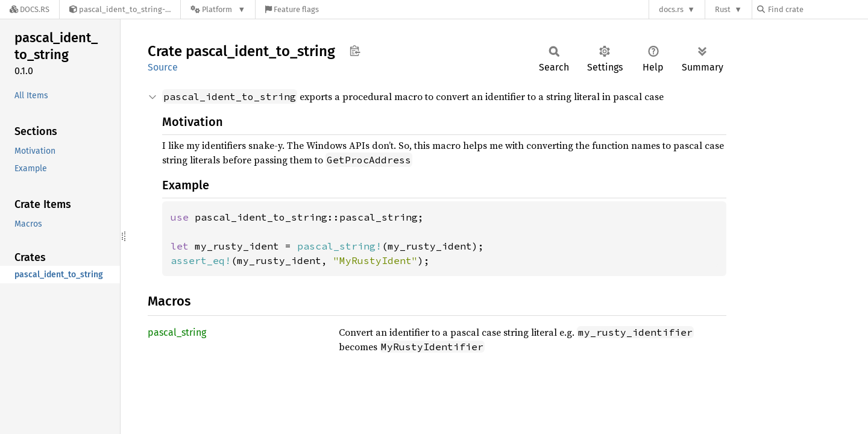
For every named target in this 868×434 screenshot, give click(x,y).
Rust (723, 9)
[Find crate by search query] (817, 9)
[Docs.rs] (30, 9)
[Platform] (218, 9)
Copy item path (355, 51)
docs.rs (671, 9)
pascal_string (177, 332)
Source (163, 67)
